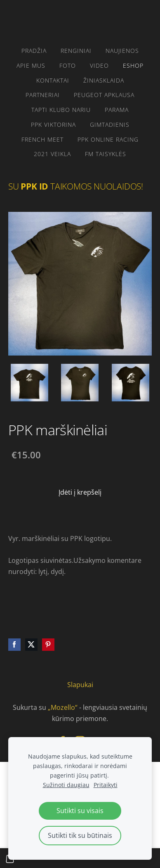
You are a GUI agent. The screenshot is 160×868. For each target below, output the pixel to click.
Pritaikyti (106, 785)
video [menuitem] (99, 65)
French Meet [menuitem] (42, 139)
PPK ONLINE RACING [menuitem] (108, 139)
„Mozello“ (63, 707)
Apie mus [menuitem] (31, 65)
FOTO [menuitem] (68, 65)
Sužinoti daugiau (66, 785)
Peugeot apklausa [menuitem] (104, 95)
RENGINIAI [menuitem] (76, 51)
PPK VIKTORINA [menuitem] (53, 125)
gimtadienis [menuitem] (110, 125)
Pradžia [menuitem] (34, 51)
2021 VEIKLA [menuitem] (52, 154)
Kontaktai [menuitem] (53, 80)
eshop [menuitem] (133, 65)
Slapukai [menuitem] (80, 685)
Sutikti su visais (80, 811)
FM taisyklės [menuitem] (106, 154)
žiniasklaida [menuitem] (104, 80)
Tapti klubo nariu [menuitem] (61, 110)
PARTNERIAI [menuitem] (43, 95)
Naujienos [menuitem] (122, 51)
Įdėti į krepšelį (80, 492)
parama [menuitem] (117, 110)
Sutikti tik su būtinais (80, 835)
